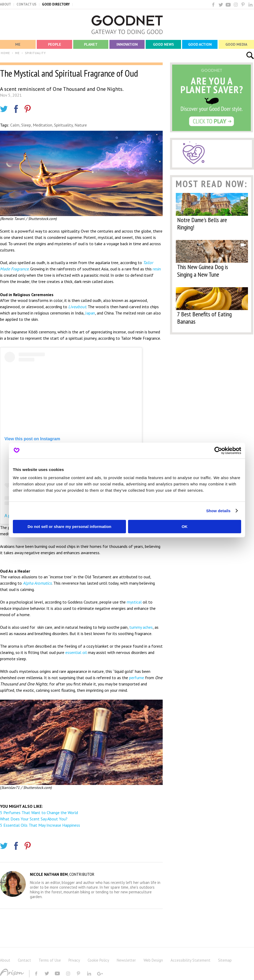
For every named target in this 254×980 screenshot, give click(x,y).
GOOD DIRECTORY (56, 4)
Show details (218, 511)
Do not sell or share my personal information (69, 526)
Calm (15, 125)
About (5, 960)
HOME (5, 53)
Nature (81, 125)
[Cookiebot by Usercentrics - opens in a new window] (218, 450)
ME (17, 53)
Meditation (43, 125)
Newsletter (126, 960)
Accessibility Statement (190, 960)
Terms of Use (50, 960)
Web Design (153, 960)
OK (185, 526)
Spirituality (63, 125)
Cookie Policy (98, 960)
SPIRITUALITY (35, 53)
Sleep (26, 125)
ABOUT (6, 4)
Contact (24, 960)
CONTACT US (27, 4)
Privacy (74, 960)
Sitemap (225, 960)
